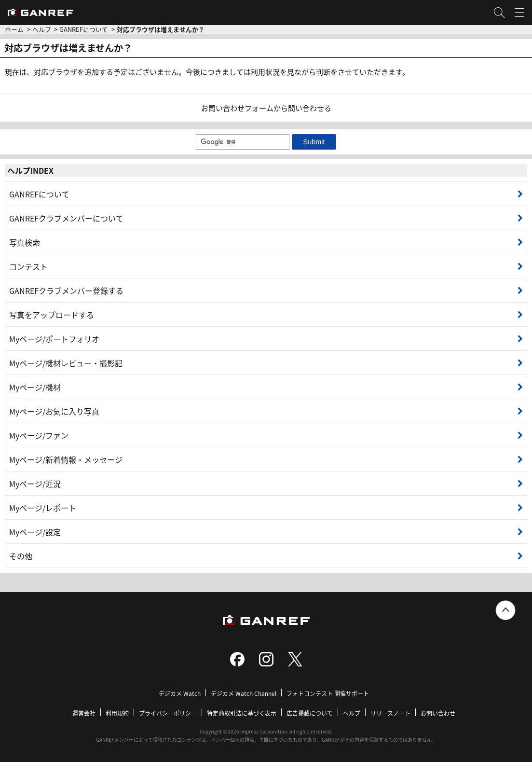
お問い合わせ (438, 713)
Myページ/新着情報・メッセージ (66, 459)
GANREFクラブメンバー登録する (66, 291)
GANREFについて (84, 29)
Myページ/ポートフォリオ (54, 339)
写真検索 (25, 242)
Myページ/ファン (39, 435)
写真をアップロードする (52, 315)
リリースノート (390, 713)
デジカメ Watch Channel (244, 693)
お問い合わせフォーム (237, 108)
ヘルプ (42, 29)
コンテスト (28, 266)
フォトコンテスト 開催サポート (328, 693)
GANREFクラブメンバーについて (66, 218)
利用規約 (117, 713)
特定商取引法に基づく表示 (242, 713)
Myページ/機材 (35, 387)
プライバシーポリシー (168, 713)
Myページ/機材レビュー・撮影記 (66, 363)
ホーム (14, 29)
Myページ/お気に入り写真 (54, 411)
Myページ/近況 (35, 484)
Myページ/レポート (43, 508)
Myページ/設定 (35, 532)
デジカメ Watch (180, 693)
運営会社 (84, 713)
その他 (21, 556)
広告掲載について (310, 713)
